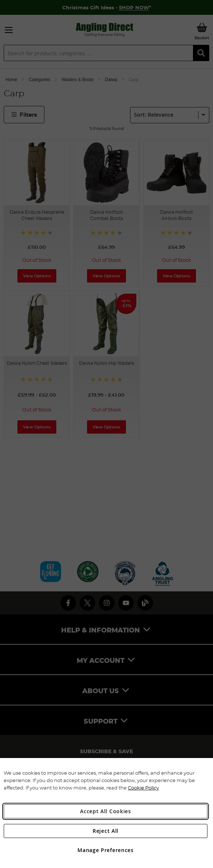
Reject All (106, 831)
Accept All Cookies (106, 811)
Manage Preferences (106, 850)
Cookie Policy (143, 788)
